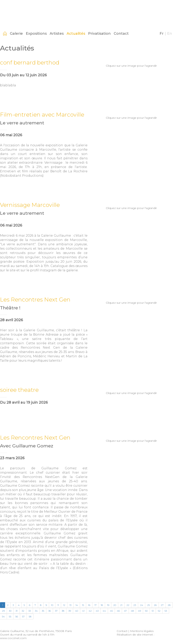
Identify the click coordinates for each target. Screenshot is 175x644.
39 (70, 611)
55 (10, 616)
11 (58, 605)
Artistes (57, 34)
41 (83, 611)
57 (23, 616)
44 (104, 611)
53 (166, 611)
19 (108, 605)
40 (77, 611)
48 (132, 611)
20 (115, 605)
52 (159, 611)
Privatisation (99, 34)
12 (64, 605)
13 (70, 605)
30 (10, 611)
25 (148, 605)
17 (95, 605)
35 (43, 611)
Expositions (36, 34)
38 (63, 611)
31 (17, 611)
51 (153, 611)
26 (155, 605)
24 (142, 605)
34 (36, 611)
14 (77, 605)
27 (162, 605)
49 (139, 611)
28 (169, 605)
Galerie (16, 34)
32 (23, 611)
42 (90, 611)
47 (125, 611)
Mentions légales (142, 631)
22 (128, 605)
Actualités (76, 34)
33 (30, 611)
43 (97, 611)
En (170, 34)
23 (135, 605)
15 (83, 605)
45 (111, 611)
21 (121, 605)
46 (118, 611)
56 (17, 616)
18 (102, 605)
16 (89, 605)
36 (50, 611)
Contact (121, 34)
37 (56, 611)
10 (52, 605)
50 (146, 611)
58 (30, 616)
